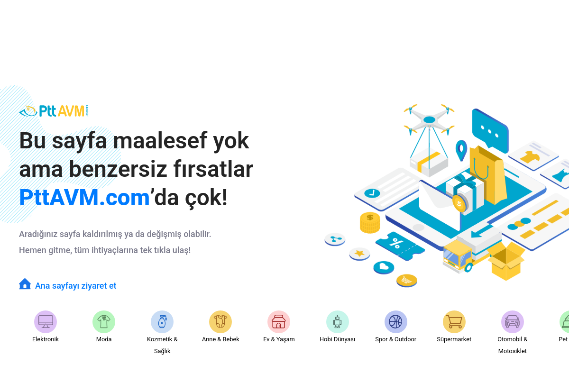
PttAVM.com (84, 197)
